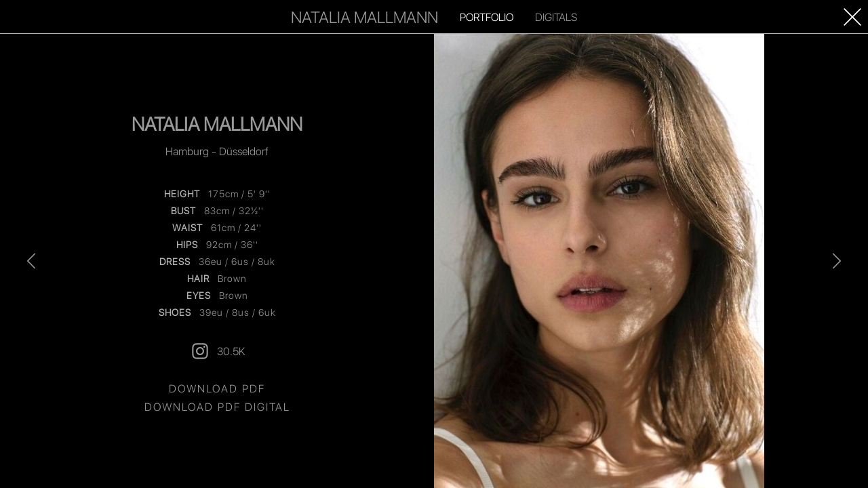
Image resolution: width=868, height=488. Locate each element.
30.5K (217, 351)
